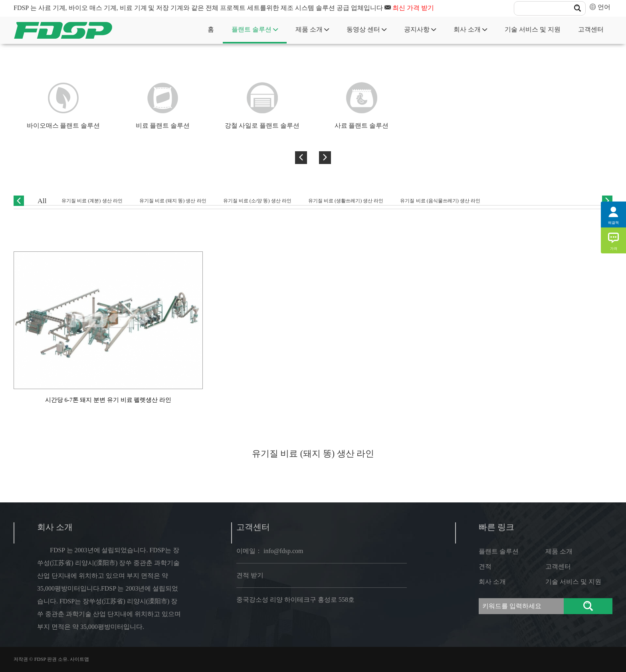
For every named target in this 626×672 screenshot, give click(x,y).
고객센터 (591, 29)
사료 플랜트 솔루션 (362, 126)
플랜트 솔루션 (255, 29)
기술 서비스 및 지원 (533, 29)
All (42, 201)
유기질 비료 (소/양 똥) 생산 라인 (257, 201)
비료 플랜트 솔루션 (163, 126)
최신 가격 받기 (413, 8)
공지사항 (420, 29)
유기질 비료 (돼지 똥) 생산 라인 (173, 201)
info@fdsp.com (283, 551)
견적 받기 (250, 575)
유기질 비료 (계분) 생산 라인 (92, 201)
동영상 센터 (366, 29)
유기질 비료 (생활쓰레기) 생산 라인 (346, 201)
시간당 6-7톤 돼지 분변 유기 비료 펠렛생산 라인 (108, 400)
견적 (485, 566)
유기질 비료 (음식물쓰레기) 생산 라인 (440, 201)
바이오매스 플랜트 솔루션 (63, 126)
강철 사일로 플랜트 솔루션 (262, 126)
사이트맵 (79, 659)
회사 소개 (470, 29)
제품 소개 (312, 29)
